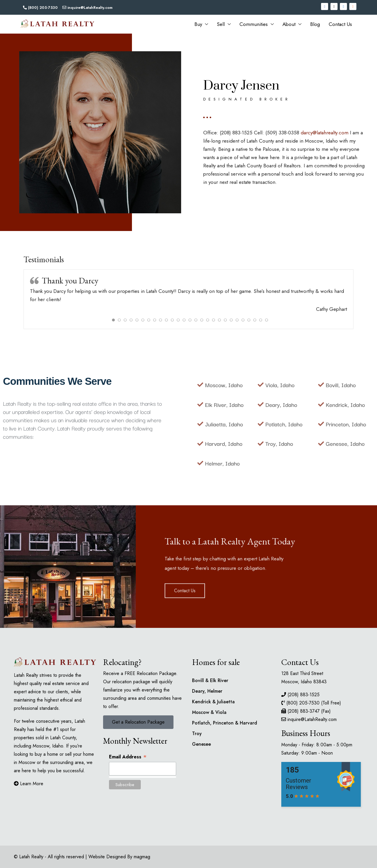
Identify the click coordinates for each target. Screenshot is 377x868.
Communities (254, 24)
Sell (221, 24)
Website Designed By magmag (119, 857)
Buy (198, 24)
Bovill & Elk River (210, 680)
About (289, 24)
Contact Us (340, 24)
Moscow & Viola (209, 712)
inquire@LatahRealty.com (312, 719)
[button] (138, 722)
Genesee (201, 744)
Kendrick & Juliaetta (213, 702)
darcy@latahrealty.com (325, 133)
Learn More (29, 784)
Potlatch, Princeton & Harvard (225, 723)
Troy (197, 733)
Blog (315, 24)
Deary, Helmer (207, 691)
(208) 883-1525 (304, 695)
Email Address (128, 757)
